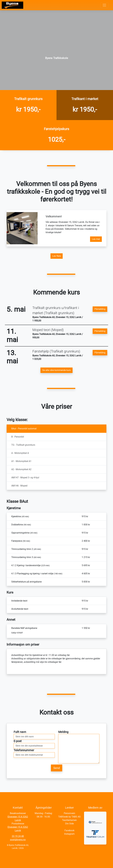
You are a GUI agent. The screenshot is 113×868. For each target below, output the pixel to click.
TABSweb (63, 817)
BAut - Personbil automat (24, 429)
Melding (63, 732)
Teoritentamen (69, 820)
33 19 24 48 (18, 836)
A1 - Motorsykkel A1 (21, 461)
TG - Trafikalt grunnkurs (23, 445)
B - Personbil (18, 437)
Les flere (57, 256)
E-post (18, 741)
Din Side (69, 824)
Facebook (69, 830)
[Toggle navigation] (104, 5)
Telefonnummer (24, 750)
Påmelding (100, 309)
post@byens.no (18, 840)
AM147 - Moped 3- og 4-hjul (25, 478)
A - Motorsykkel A (20, 453)
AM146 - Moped (19, 486)
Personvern (69, 813)
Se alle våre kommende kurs (57, 370)
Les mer (96, 239)
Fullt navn (20, 732)
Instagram (69, 834)
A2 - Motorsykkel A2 (21, 469)
